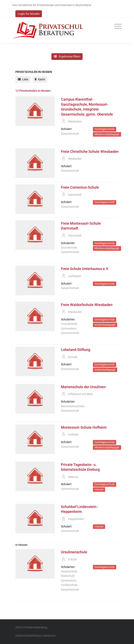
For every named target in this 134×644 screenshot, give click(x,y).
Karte (40, 79)
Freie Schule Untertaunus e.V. (85, 269)
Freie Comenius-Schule (80, 187)
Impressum (49, 636)
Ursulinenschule (74, 552)
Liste (23, 79)
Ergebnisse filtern (67, 56)
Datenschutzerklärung (28, 636)
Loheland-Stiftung (76, 350)
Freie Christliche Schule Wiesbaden (90, 152)
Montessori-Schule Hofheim (84, 427)
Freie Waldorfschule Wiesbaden (87, 305)
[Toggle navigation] (117, 26)
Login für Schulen (29, 14)
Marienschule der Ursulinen (83, 387)
